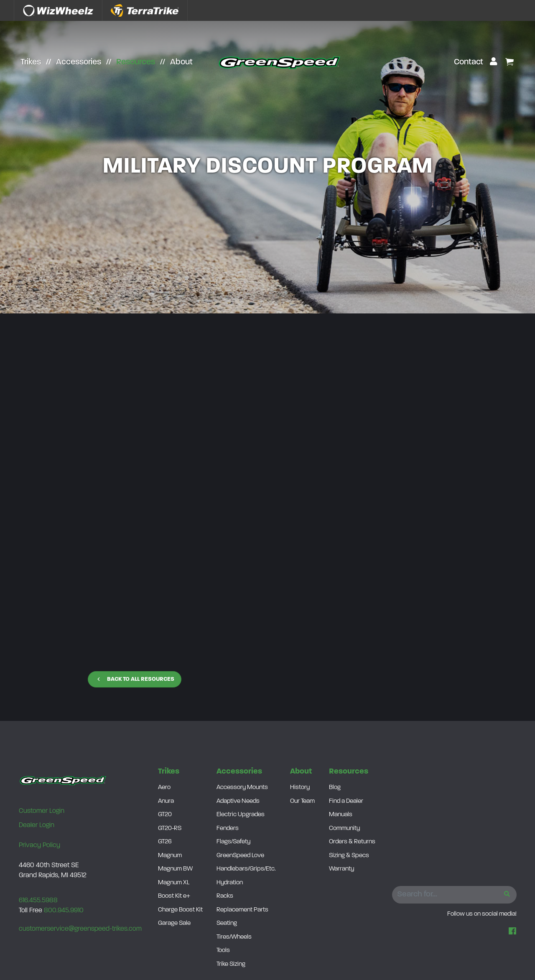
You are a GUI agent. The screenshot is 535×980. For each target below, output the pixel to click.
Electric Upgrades (241, 815)
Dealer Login (37, 825)
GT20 (165, 815)
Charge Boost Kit (180, 910)
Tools (223, 951)
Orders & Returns (352, 842)
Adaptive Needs (238, 801)
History (300, 788)
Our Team (302, 801)
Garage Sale (174, 923)
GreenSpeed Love (240, 856)
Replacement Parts (242, 910)
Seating (227, 923)
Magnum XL (174, 883)
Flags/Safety (233, 842)
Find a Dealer (346, 801)
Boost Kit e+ (174, 896)
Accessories (79, 62)
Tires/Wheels (234, 937)
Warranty (341, 869)
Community (344, 829)
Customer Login (42, 811)
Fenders (228, 829)
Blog (335, 788)
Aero (164, 788)
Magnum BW (175, 869)
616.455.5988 (38, 901)
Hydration (230, 883)
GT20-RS (170, 829)
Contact (469, 62)
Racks (225, 896)
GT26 (165, 842)
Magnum (170, 856)
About (181, 62)
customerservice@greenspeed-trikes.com (80, 929)
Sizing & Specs (349, 856)
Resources (136, 62)
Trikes (31, 62)
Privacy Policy (39, 845)
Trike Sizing (231, 964)
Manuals (341, 815)
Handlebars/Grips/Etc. (246, 869)
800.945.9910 (64, 911)
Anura (166, 801)
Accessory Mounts (242, 788)
